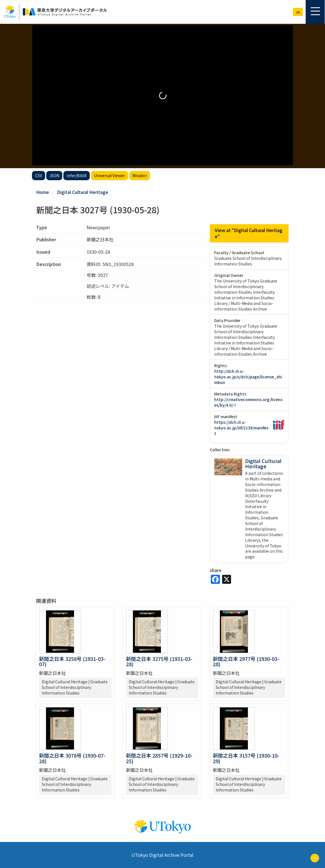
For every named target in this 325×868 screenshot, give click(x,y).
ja (298, 12)
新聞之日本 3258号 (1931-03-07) (72, 661)
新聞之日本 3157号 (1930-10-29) (246, 758)
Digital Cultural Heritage (83, 192)
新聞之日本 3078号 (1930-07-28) (72, 758)
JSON (54, 175)
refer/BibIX (77, 175)
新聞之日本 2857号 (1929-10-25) (159, 758)
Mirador (140, 175)
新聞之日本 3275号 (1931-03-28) (159, 661)
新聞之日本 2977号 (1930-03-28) (246, 661)
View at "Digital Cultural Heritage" (249, 233)
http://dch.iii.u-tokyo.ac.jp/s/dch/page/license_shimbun (248, 377)
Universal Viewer (110, 175)
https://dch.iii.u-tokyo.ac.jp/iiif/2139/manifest (241, 428)
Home (43, 192)
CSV (39, 175)
